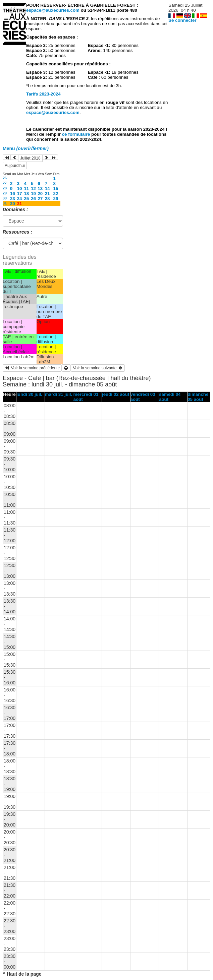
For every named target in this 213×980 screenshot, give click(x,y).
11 (26, 189)
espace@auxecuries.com (53, 10)
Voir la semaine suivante (98, 368)
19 (33, 194)
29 (5, 193)
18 (26, 194)
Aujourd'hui (15, 166)
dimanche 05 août (198, 397)
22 (56, 194)
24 (20, 199)
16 (13, 194)
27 (5, 183)
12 (33, 189)
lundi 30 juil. (29, 394)
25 (26, 199)
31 (5, 203)
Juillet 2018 (30, 158)
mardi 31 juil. (59, 394)
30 (5, 198)
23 (13, 199)
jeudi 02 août (116, 394)
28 (5, 188)
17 (20, 194)
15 (56, 189)
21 (47, 194)
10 (20, 189)
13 (40, 189)
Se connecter (182, 20)
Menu (26, 148)
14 (47, 189)
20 (40, 194)
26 (5, 178)
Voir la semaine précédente (32, 368)
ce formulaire (77, 134)
